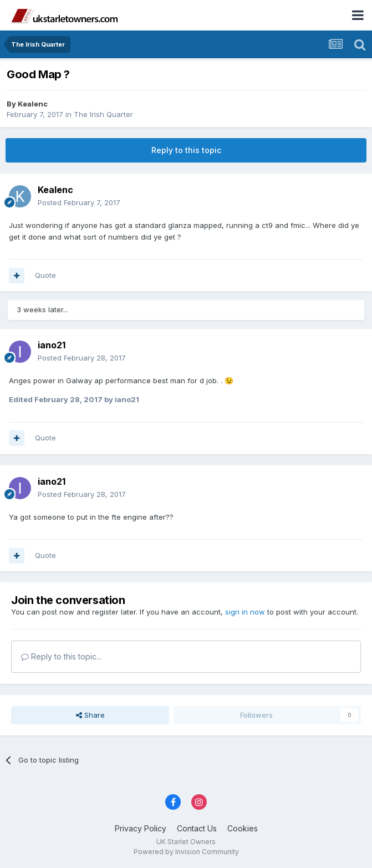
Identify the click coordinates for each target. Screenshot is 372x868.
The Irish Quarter (103, 114)
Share (90, 715)
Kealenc (33, 104)
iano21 (52, 345)
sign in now (245, 612)
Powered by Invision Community (186, 852)
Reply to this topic (186, 150)
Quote (45, 275)
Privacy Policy (141, 828)
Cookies (243, 828)
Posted (79, 202)
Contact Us (197, 828)
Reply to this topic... (61, 656)
